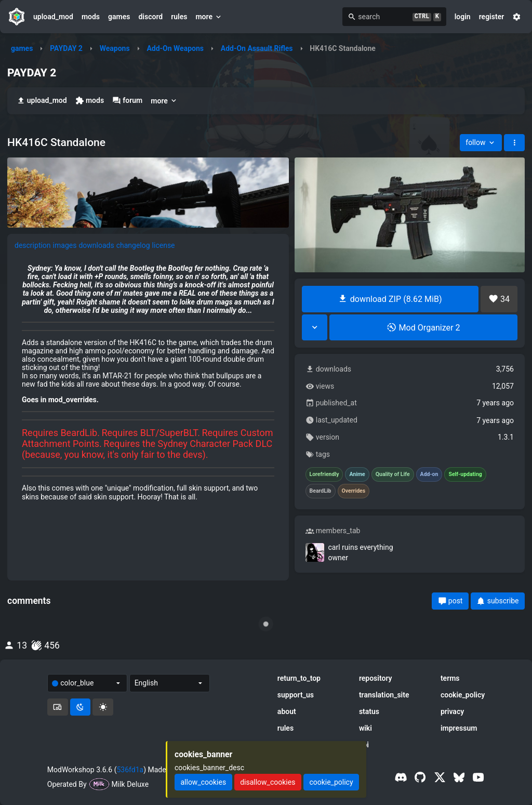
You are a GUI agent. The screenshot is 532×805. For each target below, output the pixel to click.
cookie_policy (463, 695)
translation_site (384, 695)
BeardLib (321, 491)
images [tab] (65, 245)
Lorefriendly (324, 474)
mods (91, 17)
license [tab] (164, 245)
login (463, 17)
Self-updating (465, 474)
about (287, 711)
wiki (365, 728)
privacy (452, 711)
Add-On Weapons (175, 48)
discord (150, 17)
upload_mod (53, 17)
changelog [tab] (133, 245)
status (369, 711)
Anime (357, 474)
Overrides (354, 491)
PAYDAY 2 (66, 48)
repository (376, 678)
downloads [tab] (96, 245)
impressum (459, 728)
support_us (296, 695)
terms (450, 678)
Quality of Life (393, 474)
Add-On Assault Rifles (257, 48)
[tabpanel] (148, 382)
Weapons (115, 48)
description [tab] (33, 245)
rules (179, 17)
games (119, 17)
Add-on (429, 474)
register (492, 17)
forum (127, 101)
